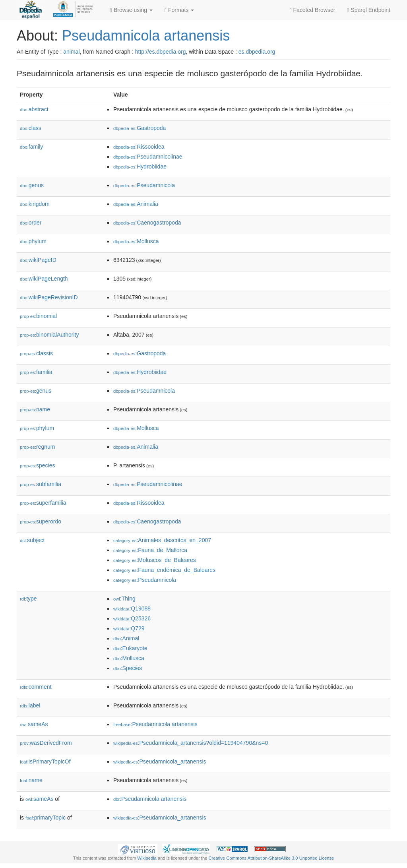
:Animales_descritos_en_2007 (162, 540)
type (28, 599)
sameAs (34, 724)
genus (32, 185)
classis (36, 353)
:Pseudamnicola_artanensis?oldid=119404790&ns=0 (191, 743)
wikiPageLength (44, 279)
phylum (33, 241)
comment (36, 687)
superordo (41, 521)
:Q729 (129, 628)
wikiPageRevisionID (49, 297)
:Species (128, 668)
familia (36, 372)
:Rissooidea (139, 147)
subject (32, 540)
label (30, 705)
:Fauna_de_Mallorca (150, 550)
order (31, 223)
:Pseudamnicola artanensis (155, 724)
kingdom (35, 204)
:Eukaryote (130, 648)
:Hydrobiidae (140, 167)
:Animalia (136, 204)
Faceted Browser (313, 10)
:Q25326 (132, 618)
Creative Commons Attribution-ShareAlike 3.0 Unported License (271, 858)
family (31, 147)
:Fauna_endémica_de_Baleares (164, 570)
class (31, 128)
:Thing (124, 599)
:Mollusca (136, 241)
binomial (38, 316)
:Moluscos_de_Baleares (155, 560)
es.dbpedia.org (257, 52)
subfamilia (41, 484)
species (38, 465)
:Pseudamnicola (144, 185)
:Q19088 (132, 608)
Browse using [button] (131, 10)
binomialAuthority (49, 335)
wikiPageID (38, 260)
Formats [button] (179, 10)
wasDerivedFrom (46, 743)
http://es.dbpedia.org (161, 52)
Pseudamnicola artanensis (146, 36)
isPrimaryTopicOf (45, 761)
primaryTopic (46, 818)
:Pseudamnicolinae (148, 157)
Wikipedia (147, 858)
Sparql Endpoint (369, 10)
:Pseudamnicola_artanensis (160, 761)
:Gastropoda (140, 128)
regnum (38, 447)
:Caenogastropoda (147, 223)
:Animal (126, 638)
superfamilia (43, 503)
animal (71, 52)
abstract (34, 109)
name (35, 409)
